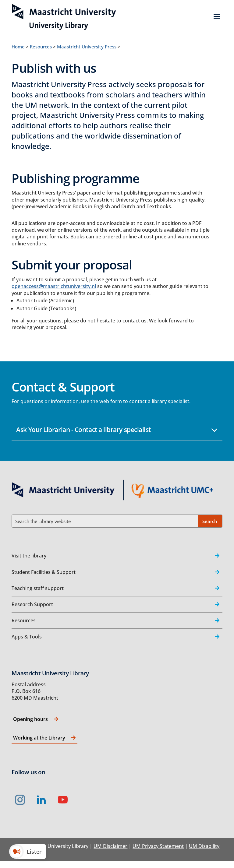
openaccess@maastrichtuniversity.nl (54, 286)
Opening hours (30, 719)
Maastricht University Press (87, 47)
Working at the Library (39, 738)
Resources (41, 47)
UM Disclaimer (110, 846)
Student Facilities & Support (44, 572)
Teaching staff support (38, 588)
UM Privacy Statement (158, 846)
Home (18, 47)
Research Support (32, 604)
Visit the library (29, 556)
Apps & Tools (27, 637)
